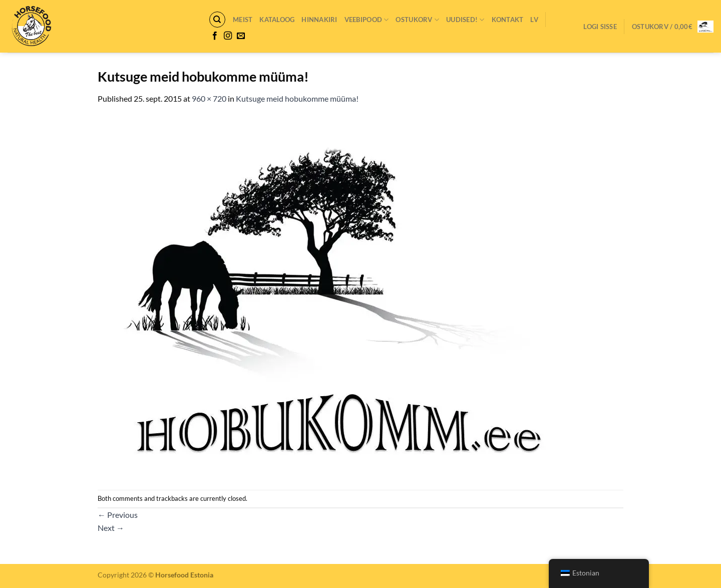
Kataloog (277, 20)
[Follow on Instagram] (228, 36)
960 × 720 (209, 98)
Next (111, 528)
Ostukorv (417, 20)
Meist (243, 20)
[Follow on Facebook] (215, 36)
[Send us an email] (241, 36)
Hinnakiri (319, 20)
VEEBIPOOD (367, 20)
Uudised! (465, 20)
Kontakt (508, 20)
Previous (118, 515)
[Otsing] (217, 20)
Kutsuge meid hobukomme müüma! (297, 98)
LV (534, 20)
